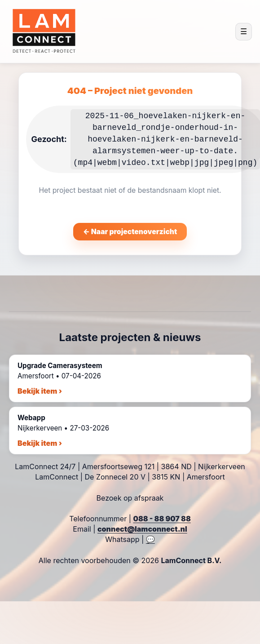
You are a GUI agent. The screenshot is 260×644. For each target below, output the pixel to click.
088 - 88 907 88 (162, 519)
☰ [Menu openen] (244, 32)
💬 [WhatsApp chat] (150, 539)
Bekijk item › (40, 391)
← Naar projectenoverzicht (130, 232)
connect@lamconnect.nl (142, 529)
